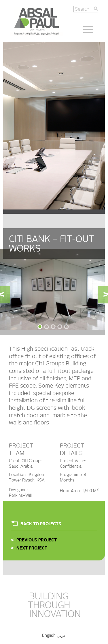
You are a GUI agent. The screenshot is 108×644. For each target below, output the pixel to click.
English (49, 635)
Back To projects (41, 524)
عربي (61, 635)
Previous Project (37, 540)
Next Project (32, 548)
